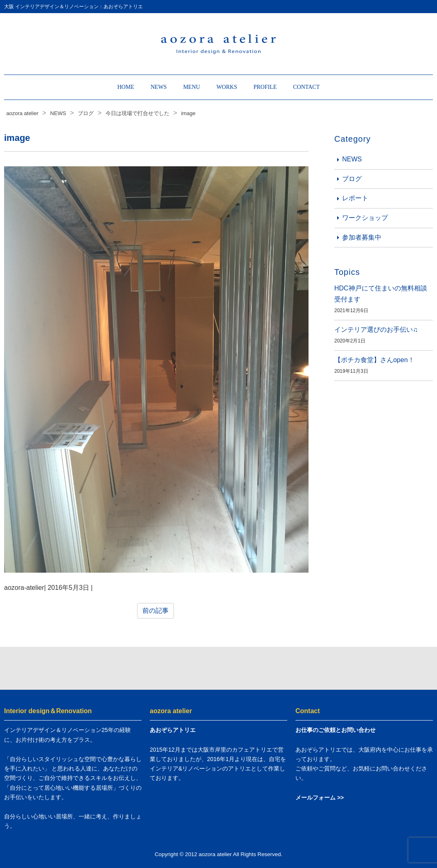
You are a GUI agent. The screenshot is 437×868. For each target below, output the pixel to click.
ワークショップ (365, 218)
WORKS (227, 87)
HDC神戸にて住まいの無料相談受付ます (381, 294)
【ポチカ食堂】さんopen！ (374, 360)
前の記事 (155, 611)
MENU (192, 87)
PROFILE (265, 87)
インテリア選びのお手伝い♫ (376, 330)
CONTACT (306, 87)
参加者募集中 (362, 237)
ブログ (352, 179)
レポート (355, 198)
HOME (126, 87)
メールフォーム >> (320, 798)
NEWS (159, 87)
